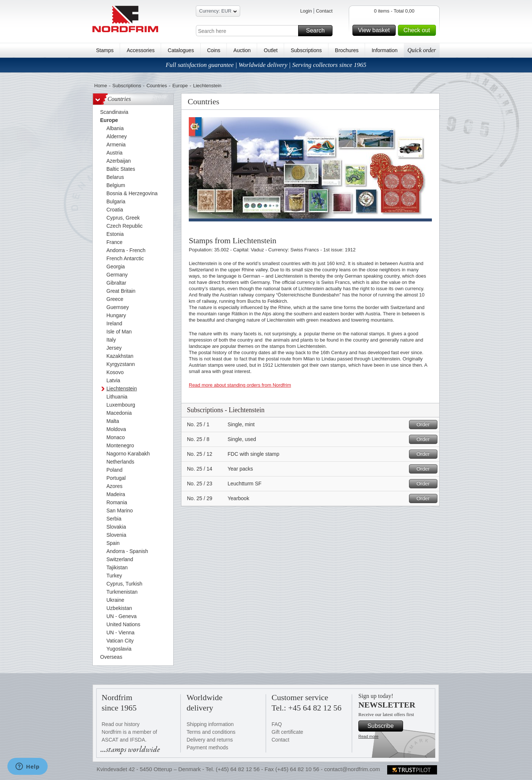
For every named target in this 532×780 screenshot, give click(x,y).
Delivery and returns (210, 740)
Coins (214, 50)
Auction (242, 50)
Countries (157, 86)
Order (426, 425)
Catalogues (181, 50)
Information (385, 50)
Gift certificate (287, 732)
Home (101, 86)
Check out (419, 30)
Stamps (105, 50)
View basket (376, 30)
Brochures (347, 50)
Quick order (422, 50)
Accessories (141, 50)
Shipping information (210, 724)
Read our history (121, 724)
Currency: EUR (218, 12)
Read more (368, 736)
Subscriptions (306, 50)
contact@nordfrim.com (352, 769)
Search (318, 31)
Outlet (271, 50)
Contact (324, 11)
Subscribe (384, 726)
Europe (180, 86)
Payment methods (207, 747)
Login (306, 11)
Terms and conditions (211, 732)
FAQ (277, 724)
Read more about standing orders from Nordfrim (240, 385)
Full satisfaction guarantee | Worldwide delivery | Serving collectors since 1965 (266, 65)
